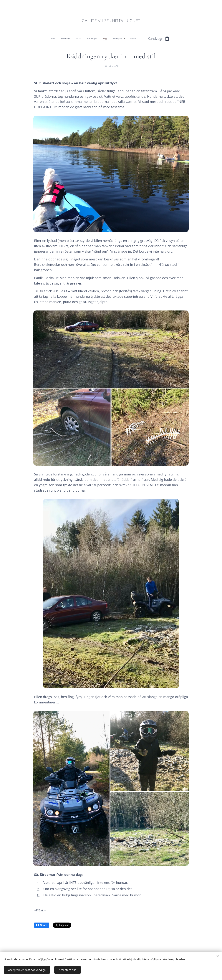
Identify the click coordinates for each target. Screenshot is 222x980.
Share (42, 925)
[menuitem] (77, 39)
